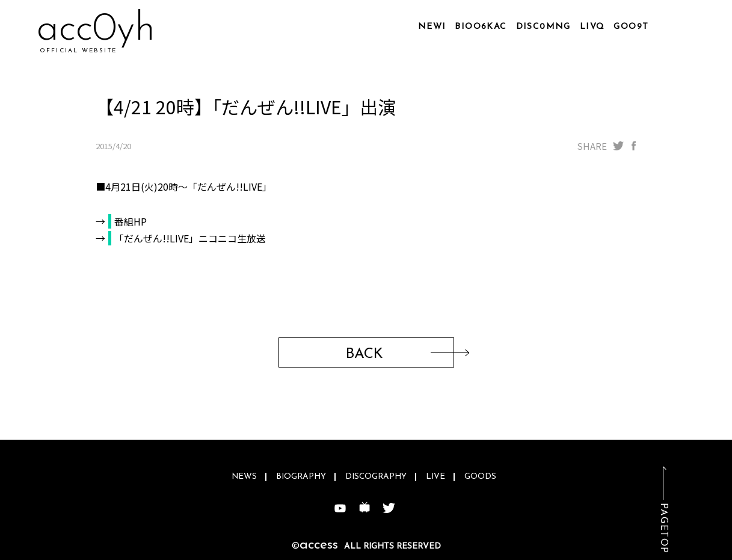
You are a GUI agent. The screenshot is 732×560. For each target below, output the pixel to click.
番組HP (131, 221)
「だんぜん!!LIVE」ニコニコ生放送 (190, 238)
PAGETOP (663, 528)
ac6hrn (94, 30)
